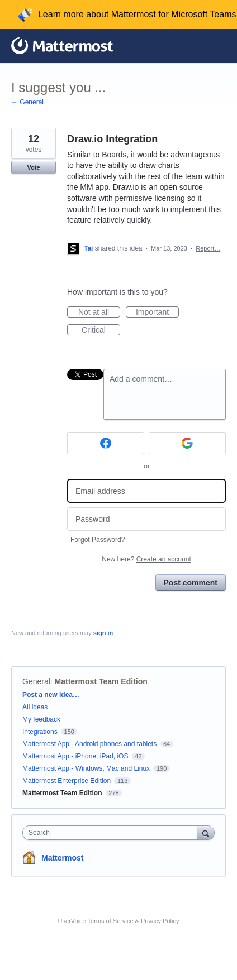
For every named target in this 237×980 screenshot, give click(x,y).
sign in (103, 633)
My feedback (41, 719)
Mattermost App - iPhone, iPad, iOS (75, 756)
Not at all (99, 313)
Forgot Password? (98, 540)
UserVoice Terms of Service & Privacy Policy (119, 921)
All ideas (35, 707)
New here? (146, 559)
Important (157, 313)
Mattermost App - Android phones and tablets (89, 744)
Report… (208, 248)
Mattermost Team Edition (101, 681)
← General (27, 102)
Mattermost (62, 858)
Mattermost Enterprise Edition (67, 781)
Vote (33, 167)
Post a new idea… (51, 695)
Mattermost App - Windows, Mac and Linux (86, 768)
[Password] (146, 519)
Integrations (40, 732)
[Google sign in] (187, 443)
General (36, 681)
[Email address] (146, 491)
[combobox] (112, 833)
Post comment (191, 583)
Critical (101, 330)
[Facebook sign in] (106, 443)
